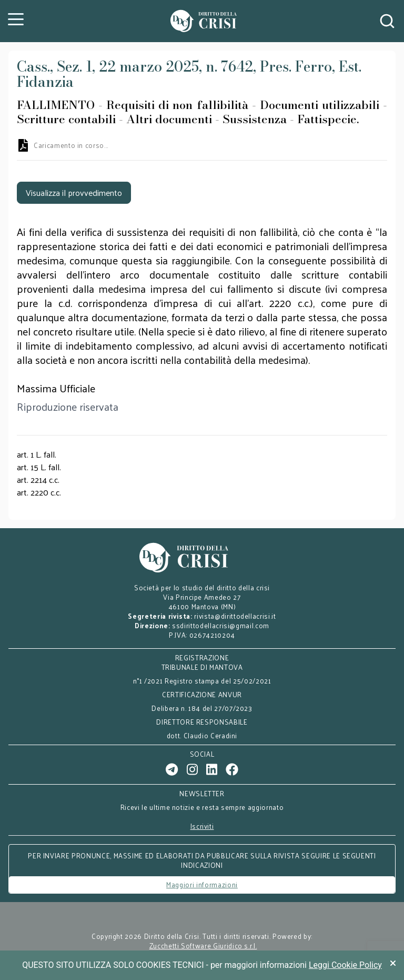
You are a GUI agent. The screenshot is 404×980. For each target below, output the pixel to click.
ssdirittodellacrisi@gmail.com (221, 625)
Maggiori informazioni (202, 884)
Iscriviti (202, 826)
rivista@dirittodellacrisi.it (235, 616)
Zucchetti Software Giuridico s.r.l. (203, 946)
